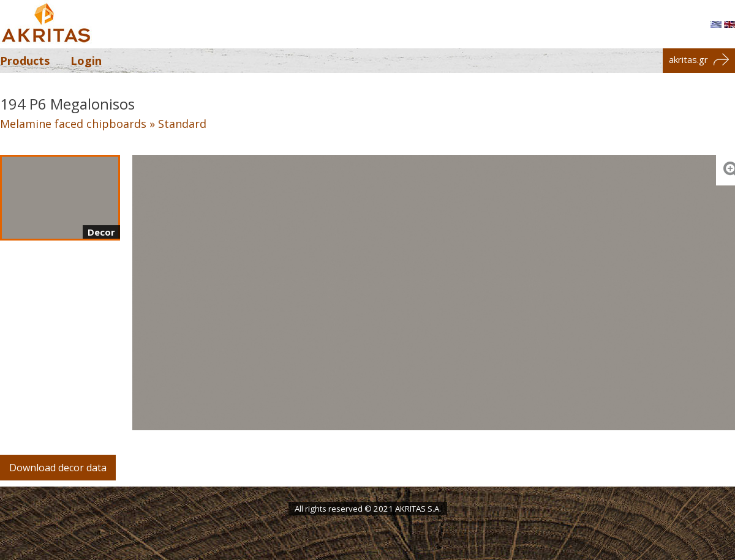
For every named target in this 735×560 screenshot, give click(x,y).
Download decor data (58, 468)
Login (86, 61)
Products (25, 61)
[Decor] (60, 198)
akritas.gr (699, 59)
